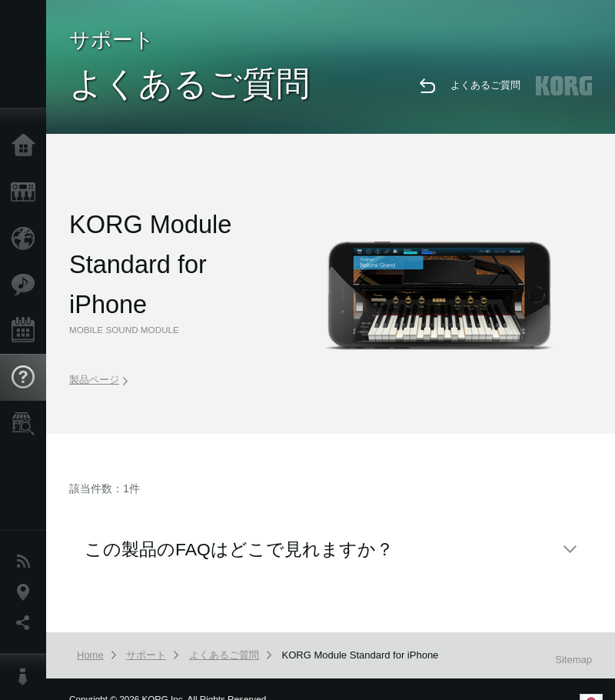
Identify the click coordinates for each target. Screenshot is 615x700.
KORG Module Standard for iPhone (361, 655)
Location (27, 592)
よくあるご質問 (485, 85)
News (27, 562)
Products (27, 192)
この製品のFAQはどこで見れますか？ (239, 549)
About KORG (27, 677)
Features (27, 285)
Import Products (27, 238)
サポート (146, 655)
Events (27, 331)
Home (27, 146)
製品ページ (98, 379)
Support (27, 378)
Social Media (27, 623)
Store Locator (27, 424)
